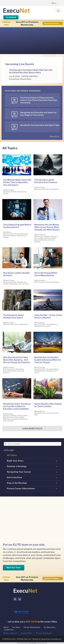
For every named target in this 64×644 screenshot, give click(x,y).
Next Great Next (40, 324)
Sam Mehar (7, 232)
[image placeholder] (17, 155)
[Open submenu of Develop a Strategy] (56, 466)
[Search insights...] (33, 444)
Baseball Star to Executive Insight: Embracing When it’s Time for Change (48, 360)
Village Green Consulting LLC (51, 639)
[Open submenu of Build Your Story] (56, 461)
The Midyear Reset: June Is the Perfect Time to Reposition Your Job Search (17, 182)
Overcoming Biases (53, 282)
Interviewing (20, 369)
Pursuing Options (53, 369)
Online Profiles (22, 415)
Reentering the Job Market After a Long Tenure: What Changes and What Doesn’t (47, 227)
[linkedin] (20, 599)
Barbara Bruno (8, 414)
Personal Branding (53, 189)
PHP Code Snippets (23, 643)
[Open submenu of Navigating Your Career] (56, 472)
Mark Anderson (40, 322)
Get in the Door (24, 284)
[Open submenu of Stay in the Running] (56, 483)
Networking (13, 284)
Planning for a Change (42, 236)
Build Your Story (40, 189)
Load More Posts (32, 429)
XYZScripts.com (42, 643)
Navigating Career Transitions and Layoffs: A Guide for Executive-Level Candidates (17, 406)
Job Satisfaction (52, 324)
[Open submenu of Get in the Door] (56, 478)
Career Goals (20, 417)
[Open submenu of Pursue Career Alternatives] (56, 489)
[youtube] (15, 599)
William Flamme (9, 190)
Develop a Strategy (10, 192)
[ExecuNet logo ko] (25, 589)
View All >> (55, 136)
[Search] (6, 444)
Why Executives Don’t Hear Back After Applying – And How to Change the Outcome (17, 360)
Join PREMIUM (11, 17)
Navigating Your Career (42, 326)
